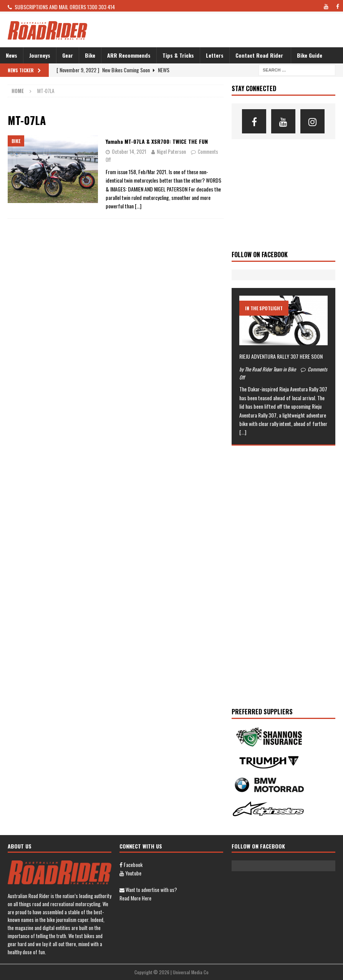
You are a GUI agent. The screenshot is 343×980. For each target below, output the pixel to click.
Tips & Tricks (178, 55)
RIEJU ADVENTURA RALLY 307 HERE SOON (281, 356)
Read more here (135, 898)
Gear (68, 55)
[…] (138, 206)
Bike (90, 55)
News (12, 55)
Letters (215, 55)
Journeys (40, 55)
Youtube (130, 873)
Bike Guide (310, 55)
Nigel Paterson (171, 151)
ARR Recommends (129, 55)
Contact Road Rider (259, 55)
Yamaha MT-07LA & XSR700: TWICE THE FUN (157, 141)
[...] (243, 432)
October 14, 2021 (129, 151)
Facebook (131, 864)
